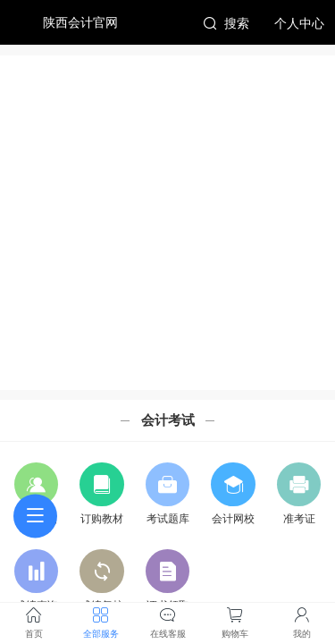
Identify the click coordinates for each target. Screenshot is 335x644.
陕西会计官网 (80, 22)
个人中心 (299, 23)
